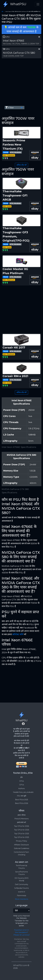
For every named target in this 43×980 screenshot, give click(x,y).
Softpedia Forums (21, 888)
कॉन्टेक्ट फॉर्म (18, 634)
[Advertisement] (21, 82)
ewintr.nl (21, 892)
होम (2, 12)
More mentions (22, 899)
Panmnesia (21, 896)
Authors (21, 788)
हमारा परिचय (22, 815)
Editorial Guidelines (22, 848)
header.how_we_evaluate (23, 792)
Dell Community (21, 884)
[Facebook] (23, 724)
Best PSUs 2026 (21, 803)
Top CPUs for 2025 (22, 834)
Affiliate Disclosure (21, 845)
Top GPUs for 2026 (22, 830)
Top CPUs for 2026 (21, 826)
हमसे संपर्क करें (21, 822)
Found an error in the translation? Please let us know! (22, 932)
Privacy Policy (21, 841)
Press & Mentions (21, 819)
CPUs (21, 781)
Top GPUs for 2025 (21, 837)
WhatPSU (14, 4)
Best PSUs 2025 (22, 800)
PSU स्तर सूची (22, 796)
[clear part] (39, 37)
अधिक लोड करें (21, 165)
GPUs (22, 785)
